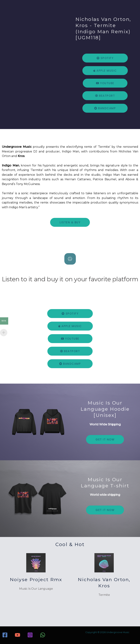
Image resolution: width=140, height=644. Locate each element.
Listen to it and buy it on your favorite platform (70, 278)
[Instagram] (30, 634)
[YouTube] (17, 634)
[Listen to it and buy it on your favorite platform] (70, 259)
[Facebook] (5, 634)
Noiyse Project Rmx (36, 578)
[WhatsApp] (43, 634)
